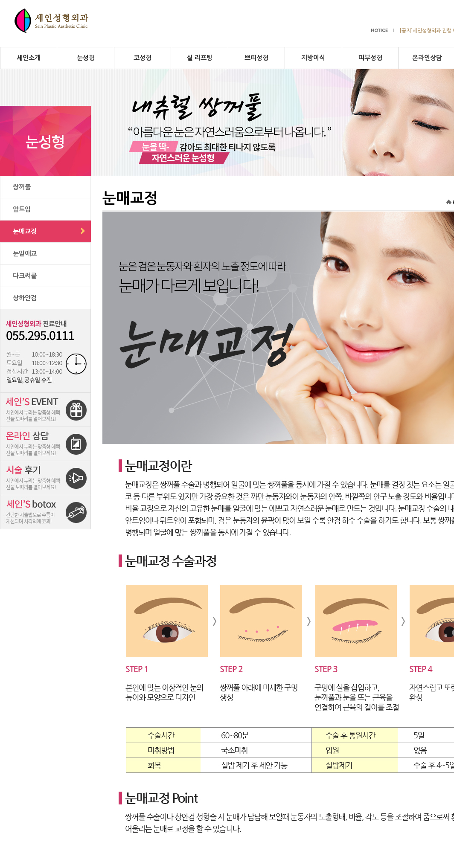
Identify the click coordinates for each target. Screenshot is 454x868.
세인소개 (29, 58)
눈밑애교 (25, 254)
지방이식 (313, 58)
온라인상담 (427, 58)
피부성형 (370, 58)
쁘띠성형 (256, 58)
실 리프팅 (200, 58)
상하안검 (25, 298)
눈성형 (86, 58)
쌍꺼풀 (22, 187)
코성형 (143, 58)
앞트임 (22, 209)
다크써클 (25, 276)
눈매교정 (25, 231)
